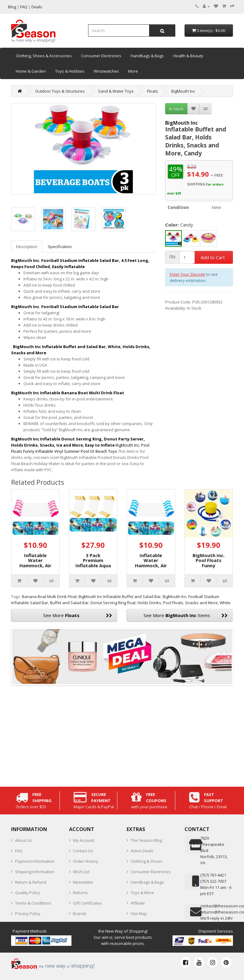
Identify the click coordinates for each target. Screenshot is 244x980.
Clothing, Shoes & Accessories (44, 56)
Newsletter (83, 882)
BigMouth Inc (183, 91)
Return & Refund (31, 882)
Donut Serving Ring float (113, 603)
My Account (84, 840)
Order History (86, 861)
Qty (172, 257)
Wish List (81, 872)
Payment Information (35, 861)
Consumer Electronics (101, 56)
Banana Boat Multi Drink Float (49, 596)
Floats (152, 91)
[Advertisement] (122, 734)
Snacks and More (201, 603)
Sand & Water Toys (116, 91)
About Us (24, 840)
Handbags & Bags (147, 56)
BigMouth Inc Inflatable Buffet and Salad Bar (120, 596)
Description (27, 247)
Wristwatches (106, 71)
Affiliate (138, 903)
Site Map (139, 914)
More (133, 71)
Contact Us (83, 851)
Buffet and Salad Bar (69, 603)
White (225, 603)
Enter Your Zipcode (187, 274)
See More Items (186, 615)
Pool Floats (173, 603)
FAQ (19, 851)
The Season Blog (146, 840)
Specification (60, 247)
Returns (80, 893)
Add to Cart (213, 257)
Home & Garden (31, 71)
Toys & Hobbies (70, 71)
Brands (80, 914)
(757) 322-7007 (213, 881)
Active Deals (142, 851)
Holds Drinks (149, 603)
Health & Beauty (188, 56)
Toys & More (142, 893)
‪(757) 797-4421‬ (213, 875)
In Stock (176, 109)
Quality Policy (28, 893)
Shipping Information (35, 872)
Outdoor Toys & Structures (60, 91)
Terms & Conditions (33, 903)
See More (78, 615)
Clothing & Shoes (146, 861)
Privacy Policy (28, 914)
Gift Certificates (87, 903)
